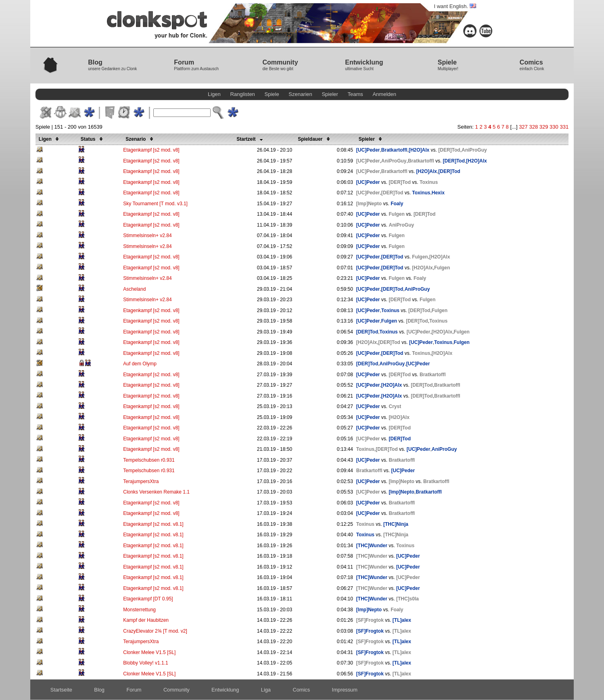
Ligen (214, 94)
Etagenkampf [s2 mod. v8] (151, 150)
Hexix (438, 193)
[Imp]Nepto (369, 204)
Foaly (397, 204)
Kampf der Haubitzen (146, 620)
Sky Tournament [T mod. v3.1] (155, 204)
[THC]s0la (408, 599)
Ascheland (134, 289)
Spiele (272, 94)
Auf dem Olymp (140, 364)
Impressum (345, 690)
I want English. (455, 6)
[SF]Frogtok (370, 620)
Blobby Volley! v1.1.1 (145, 663)
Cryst (395, 406)
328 (533, 127)
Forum (134, 690)
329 (544, 127)
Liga (266, 690)
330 (554, 127)
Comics (301, 690)
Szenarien (300, 94)
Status (93, 139)
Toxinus (429, 182)
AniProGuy (474, 150)
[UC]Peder (368, 150)
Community (177, 690)
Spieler (330, 94)
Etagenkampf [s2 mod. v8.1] (153, 524)
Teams (355, 94)
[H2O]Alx (419, 150)
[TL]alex (402, 620)
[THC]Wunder (372, 546)
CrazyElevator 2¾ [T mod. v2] (155, 631)
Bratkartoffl (394, 150)
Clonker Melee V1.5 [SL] (149, 652)
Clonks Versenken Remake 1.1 (156, 492)
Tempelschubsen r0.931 (149, 460)
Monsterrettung (139, 610)
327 (523, 127)
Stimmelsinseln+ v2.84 (147, 235)
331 (564, 127)
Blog (99, 690)
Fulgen (397, 214)
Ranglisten (242, 94)
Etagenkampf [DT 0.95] (148, 599)
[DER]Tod (449, 150)
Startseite (61, 690)
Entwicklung (225, 690)
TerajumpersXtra (141, 481)
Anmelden (384, 94)
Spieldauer (315, 139)
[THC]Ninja (396, 524)
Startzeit (251, 139)
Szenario (140, 139)
